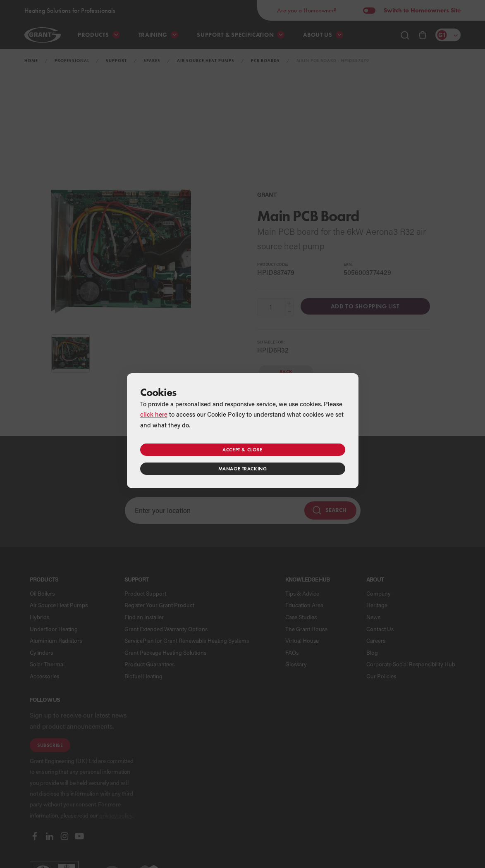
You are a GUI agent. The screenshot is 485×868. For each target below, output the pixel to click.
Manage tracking (243, 469)
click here (154, 414)
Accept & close (242, 449)
